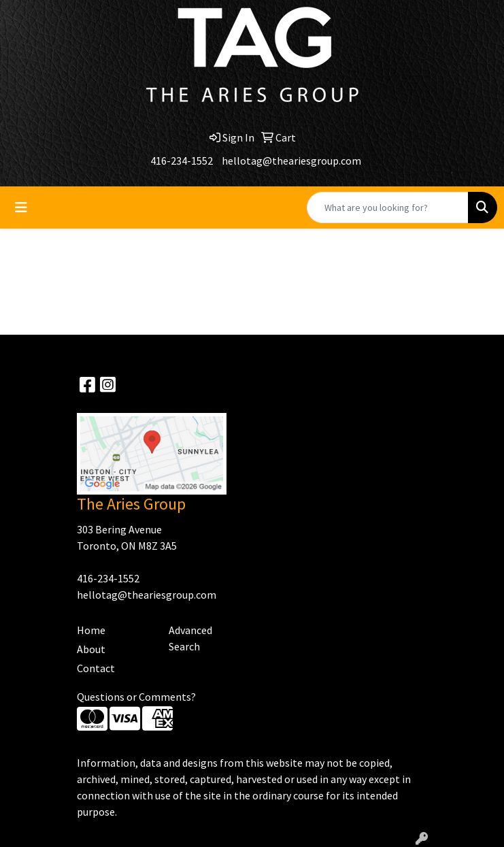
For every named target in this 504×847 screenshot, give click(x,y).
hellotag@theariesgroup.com (291, 161)
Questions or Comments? (136, 697)
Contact (96, 668)
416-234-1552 (182, 161)
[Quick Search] (388, 207)
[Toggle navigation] (21, 207)
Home (91, 630)
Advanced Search (190, 638)
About (91, 649)
